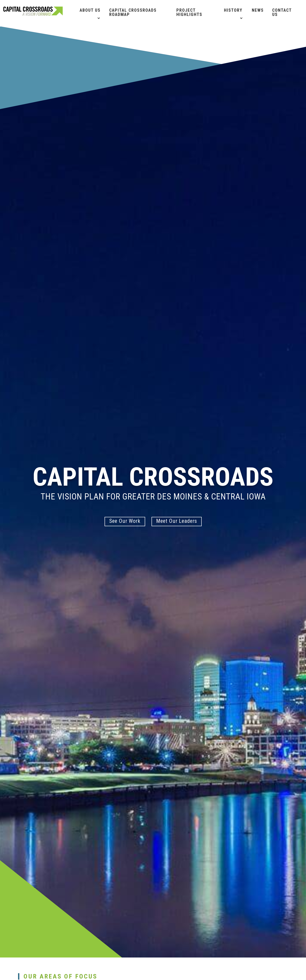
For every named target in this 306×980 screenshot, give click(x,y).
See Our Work (125, 521)
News (258, 10)
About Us (90, 10)
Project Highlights (189, 12)
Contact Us (282, 12)
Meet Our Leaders (177, 521)
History (233, 10)
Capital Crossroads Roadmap (133, 12)
